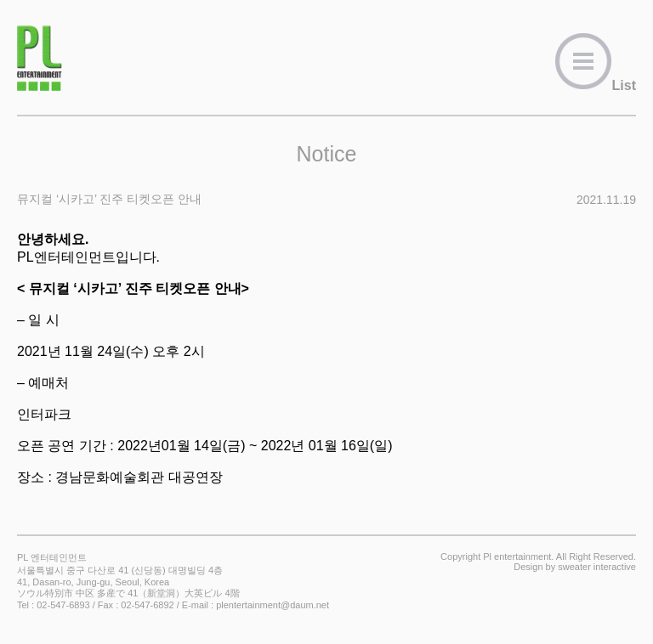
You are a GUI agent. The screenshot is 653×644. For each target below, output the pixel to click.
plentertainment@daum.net (273, 605)
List (595, 85)
